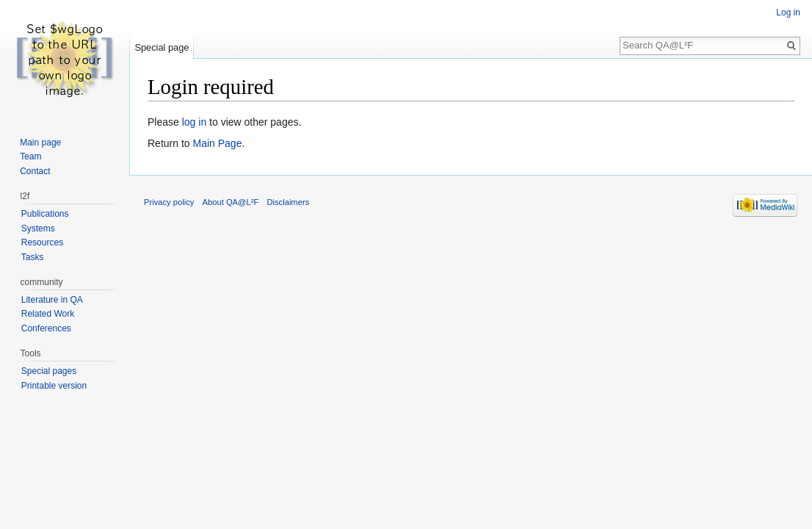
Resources (42, 242)
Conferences (46, 328)
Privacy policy (169, 202)
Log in (788, 12)
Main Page (217, 143)
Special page (162, 47)
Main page (40, 143)
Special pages (49, 371)
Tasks (33, 257)
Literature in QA (52, 300)
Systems (38, 228)
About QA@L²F (231, 202)
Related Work (48, 314)
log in (194, 122)
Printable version (54, 386)
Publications (45, 214)
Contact (35, 171)
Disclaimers (288, 202)
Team (30, 156)
